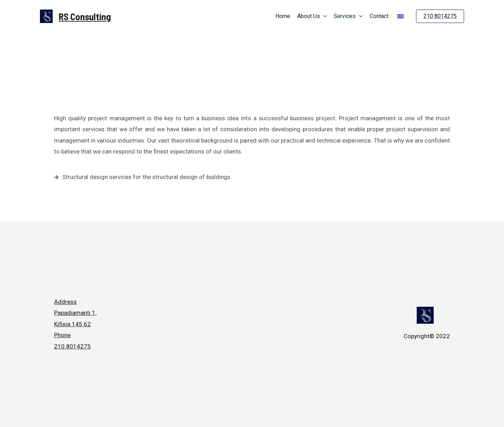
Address (65, 302)
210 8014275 (72, 346)
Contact (379, 16)
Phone (62, 335)
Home (283, 16)
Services (348, 16)
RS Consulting (85, 16)
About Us (312, 16)
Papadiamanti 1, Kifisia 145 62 (75, 318)
